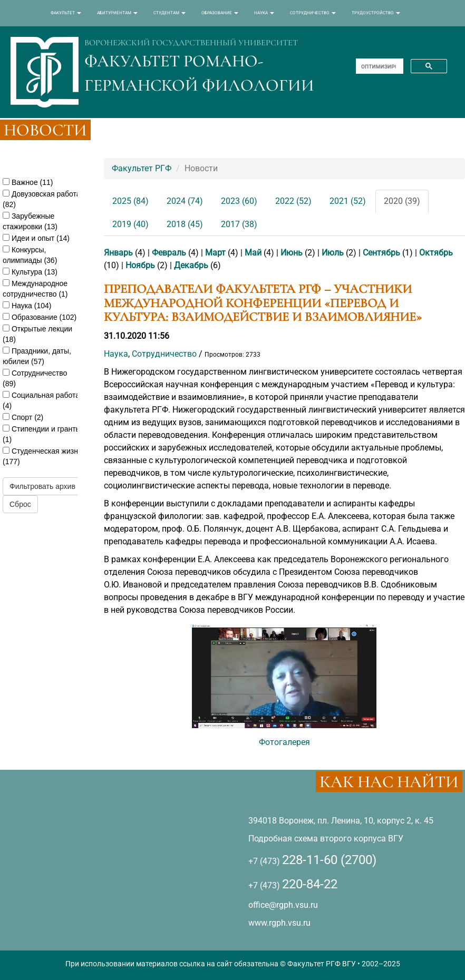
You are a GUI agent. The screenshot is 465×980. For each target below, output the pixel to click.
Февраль (169, 253)
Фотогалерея (284, 742)
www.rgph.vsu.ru (279, 923)
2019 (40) (130, 224)
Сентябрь (381, 253)
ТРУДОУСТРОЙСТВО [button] (376, 13)
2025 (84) (130, 201)
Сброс (20, 504)
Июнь (292, 253)
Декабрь (191, 265)
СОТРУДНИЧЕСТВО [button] (313, 13)
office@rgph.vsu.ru (283, 905)
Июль (333, 253)
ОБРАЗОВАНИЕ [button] (220, 13)
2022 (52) (293, 201)
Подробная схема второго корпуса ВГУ (326, 839)
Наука (116, 354)
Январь (118, 253)
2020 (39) (402, 201)
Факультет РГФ (142, 168)
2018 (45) (185, 224)
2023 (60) (239, 201)
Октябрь (436, 253)
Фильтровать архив (42, 486)
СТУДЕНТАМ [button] (169, 13)
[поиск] (379, 66)
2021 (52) (348, 201)
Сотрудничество (164, 354)
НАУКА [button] (264, 13)
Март (215, 253)
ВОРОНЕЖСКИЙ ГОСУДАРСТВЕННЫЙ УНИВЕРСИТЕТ (191, 43)
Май (253, 253)
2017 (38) (239, 224)
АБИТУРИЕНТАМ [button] (117, 13)
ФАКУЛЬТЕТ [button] (66, 13)
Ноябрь (140, 265)
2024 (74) (185, 201)
